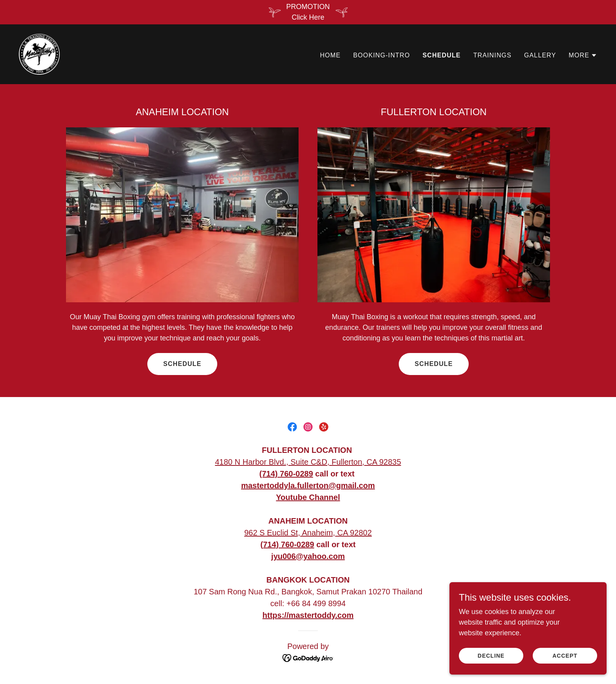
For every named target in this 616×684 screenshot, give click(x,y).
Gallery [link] (540, 55)
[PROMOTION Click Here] (308, 12)
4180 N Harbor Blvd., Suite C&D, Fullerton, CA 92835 (308, 462)
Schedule (182, 364)
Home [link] (330, 55)
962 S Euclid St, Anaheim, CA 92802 (308, 533)
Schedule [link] (442, 55)
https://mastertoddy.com (308, 615)
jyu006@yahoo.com (308, 556)
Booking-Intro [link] (382, 55)
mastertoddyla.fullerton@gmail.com (308, 485)
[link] (39, 54)
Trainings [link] (492, 55)
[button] (583, 55)
